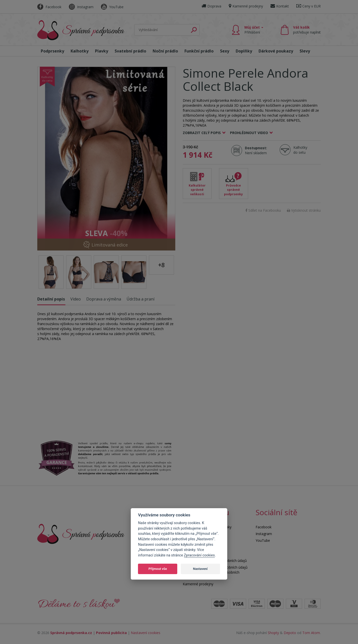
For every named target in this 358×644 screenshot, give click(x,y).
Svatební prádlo (130, 51)
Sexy (225, 51)
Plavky (102, 51)
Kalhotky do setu (300, 150)
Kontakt (280, 6)
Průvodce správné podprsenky (233, 190)
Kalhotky (80, 51)
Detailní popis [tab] (51, 299)
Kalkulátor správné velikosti (197, 190)
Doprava (211, 6)
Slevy (305, 51)
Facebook (49, 7)
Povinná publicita (111, 633)
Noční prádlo (165, 51)
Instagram (81, 7)
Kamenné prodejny (246, 6)
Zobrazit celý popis (202, 133)
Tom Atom (311, 633)
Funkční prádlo (199, 51)
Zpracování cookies (199, 555)
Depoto (290, 633)
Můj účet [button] (254, 30)
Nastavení (200, 569)
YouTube (112, 7)
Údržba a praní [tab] (140, 299)
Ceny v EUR (309, 6)
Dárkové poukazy (276, 51)
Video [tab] (76, 299)
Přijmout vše (158, 569)
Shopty (273, 633)
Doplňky (244, 51)
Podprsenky (52, 51)
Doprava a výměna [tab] (104, 299)
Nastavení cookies (146, 633)
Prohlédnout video (249, 133)
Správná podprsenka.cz (71, 633)
